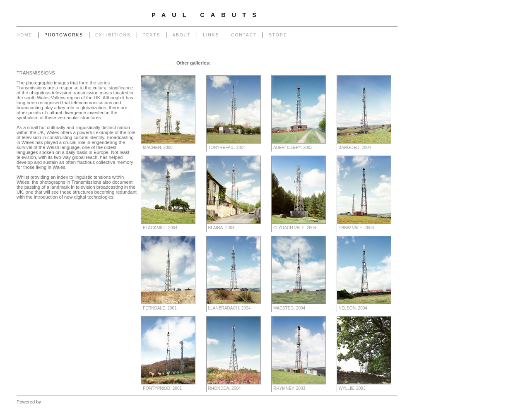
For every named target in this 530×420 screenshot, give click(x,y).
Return (191, 71)
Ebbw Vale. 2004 (357, 228)
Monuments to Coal (374, 63)
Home (24, 35)
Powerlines (298, 63)
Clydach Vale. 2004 (295, 228)
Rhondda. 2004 (225, 388)
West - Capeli (295, 71)
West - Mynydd (330, 71)
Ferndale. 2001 (160, 308)
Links (211, 35)
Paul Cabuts (207, 15)
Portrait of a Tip (163, 71)
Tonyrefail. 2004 (227, 148)
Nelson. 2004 (353, 308)
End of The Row (332, 63)
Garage (220, 63)
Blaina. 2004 (222, 228)
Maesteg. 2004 (289, 308)
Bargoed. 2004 (355, 148)
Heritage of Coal (220, 71)
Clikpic (49, 402)
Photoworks (64, 35)
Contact (244, 35)
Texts (152, 35)
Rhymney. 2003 (289, 388)
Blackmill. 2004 (160, 228)
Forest (270, 71)
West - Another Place (373, 71)
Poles (276, 63)
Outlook (250, 71)
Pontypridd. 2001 (162, 388)
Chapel (240, 63)
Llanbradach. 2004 (230, 308)
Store (278, 35)
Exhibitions (113, 35)
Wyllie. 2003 (352, 388)
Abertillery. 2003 (293, 148)
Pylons (259, 63)
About (182, 35)
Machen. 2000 (158, 148)
